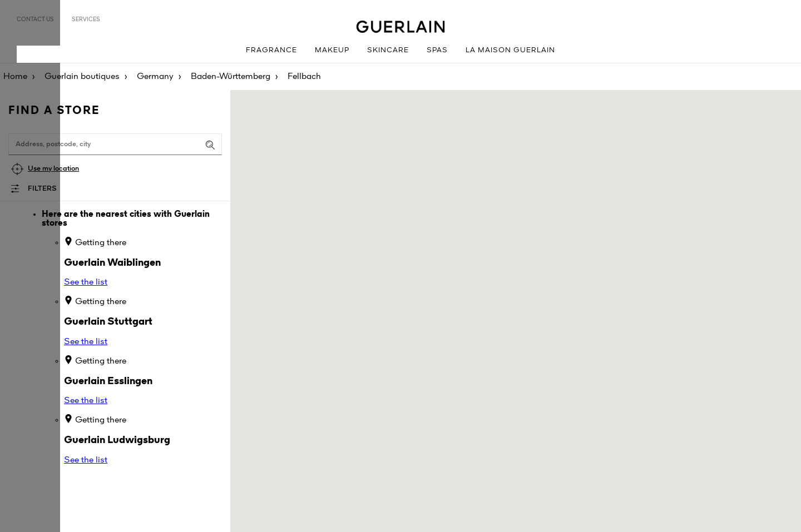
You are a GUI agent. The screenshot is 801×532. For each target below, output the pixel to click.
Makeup (332, 50)
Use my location (53, 169)
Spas (437, 50)
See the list (86, 282)
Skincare (388, 50)
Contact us (35, 19)
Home (15, 77)
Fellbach (304, 77)
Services (86, 19)
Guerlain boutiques (82, 77)
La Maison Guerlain (510, 50)
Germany (155, 77)
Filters (42, 189)
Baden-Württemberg (231, 77)
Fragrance (271, 50)
